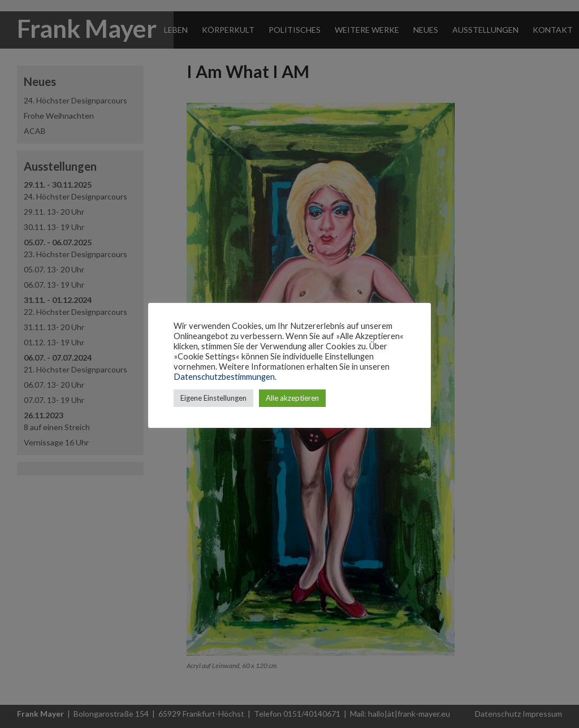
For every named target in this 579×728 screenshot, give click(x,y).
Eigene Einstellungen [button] (213, 398)
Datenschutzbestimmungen (224, 377)
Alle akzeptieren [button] (292, 398)
